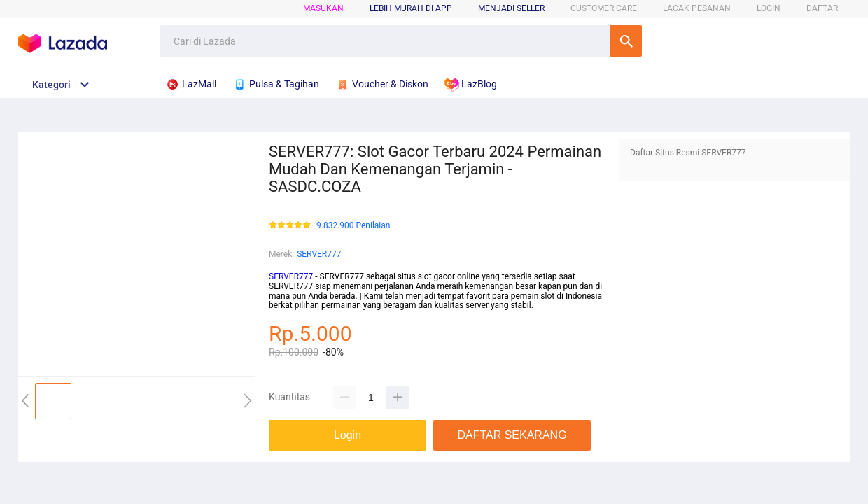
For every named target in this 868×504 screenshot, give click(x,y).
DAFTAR (822, 8)
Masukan (323, 8)
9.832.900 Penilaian (353, 226)
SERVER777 (319, 254)
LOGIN (769, 8)
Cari (626, 41)
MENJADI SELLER (511, 8)
